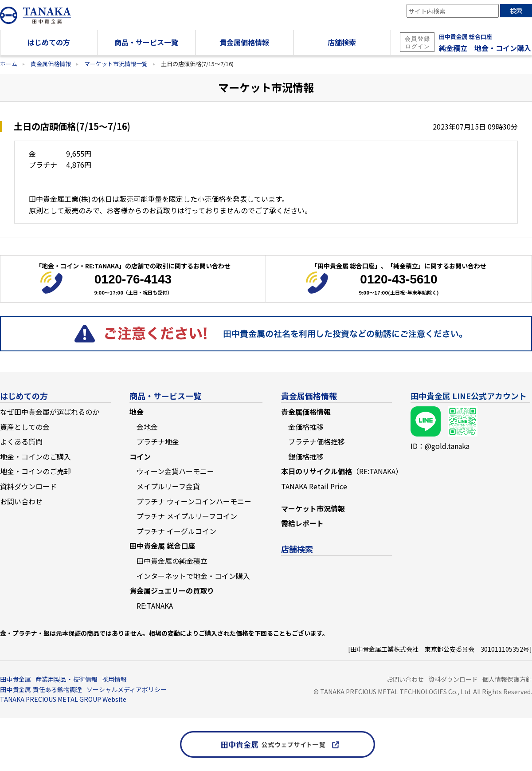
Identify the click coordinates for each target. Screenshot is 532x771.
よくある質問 (21, 441)
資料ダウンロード (28, 486)
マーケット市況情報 (313, 508)
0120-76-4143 (133, 279)
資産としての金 (25, 427)
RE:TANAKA (155, 606)
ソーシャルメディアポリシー (127, 689)
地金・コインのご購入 (35, 456)
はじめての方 (24, 396)
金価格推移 (306, 427)
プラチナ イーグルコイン (176, 531)
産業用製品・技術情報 (66, 679)
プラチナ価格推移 (317, 441)
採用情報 (114, 679)
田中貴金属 (16, 679)
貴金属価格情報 (51, 64)
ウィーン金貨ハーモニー (175, 471)
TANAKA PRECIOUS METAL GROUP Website (63, 699)
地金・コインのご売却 (35, 471)
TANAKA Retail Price (314, 486)
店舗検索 (297, 549)
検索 (516, 11)
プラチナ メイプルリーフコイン (187, 516)
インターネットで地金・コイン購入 (193, 576)
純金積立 (453, 48)
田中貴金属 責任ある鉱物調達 (41, 689)
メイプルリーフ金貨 (168, 486)
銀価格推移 (306, 456)
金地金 (147, 427)
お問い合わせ (21, 501)
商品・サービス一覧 (165, 396)
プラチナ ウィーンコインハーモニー (194, 501)
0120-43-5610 (399, 279)
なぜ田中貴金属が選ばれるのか (50, 412)
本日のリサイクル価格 (342, 471)
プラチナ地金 (158, 441)
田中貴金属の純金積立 (172, 561)
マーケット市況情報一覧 (116, 64)
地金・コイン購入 (503, 48)
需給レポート (302, 523)
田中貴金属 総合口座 (465, 37)
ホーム (9, 64)
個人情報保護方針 (507, 679)
